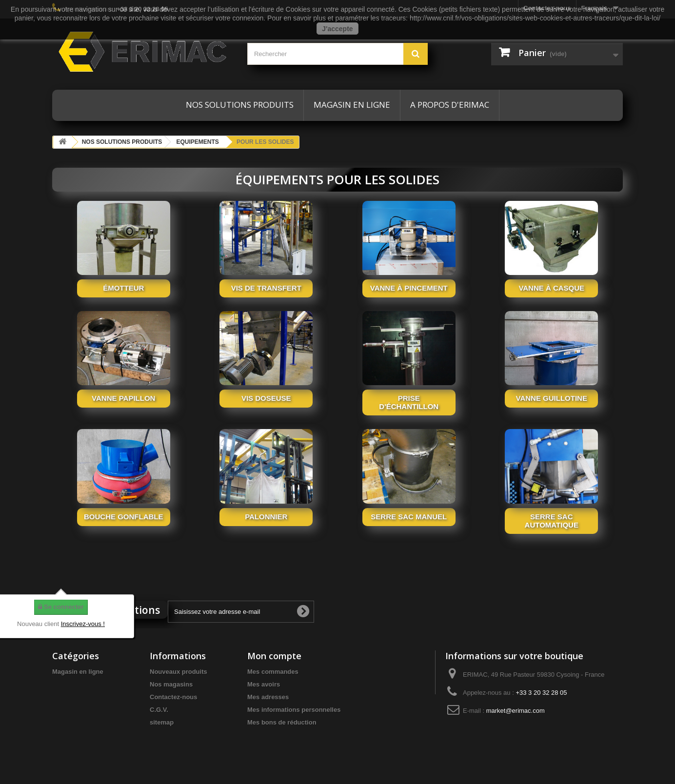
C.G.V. (159, 710)
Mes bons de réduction (282, 722)
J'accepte (337, 29)
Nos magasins (171, 684)
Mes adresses (268, 697)
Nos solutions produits (240, 105)
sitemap (162, 722)
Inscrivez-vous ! (83, 624)
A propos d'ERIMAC (450, 105)
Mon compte (274, 656)
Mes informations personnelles (294, 710)
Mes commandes (273, 672)
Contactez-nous (174, 697)
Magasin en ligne (352, 105)
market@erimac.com (516, 711)
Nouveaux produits (179, 672)
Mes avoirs (264, 684)
